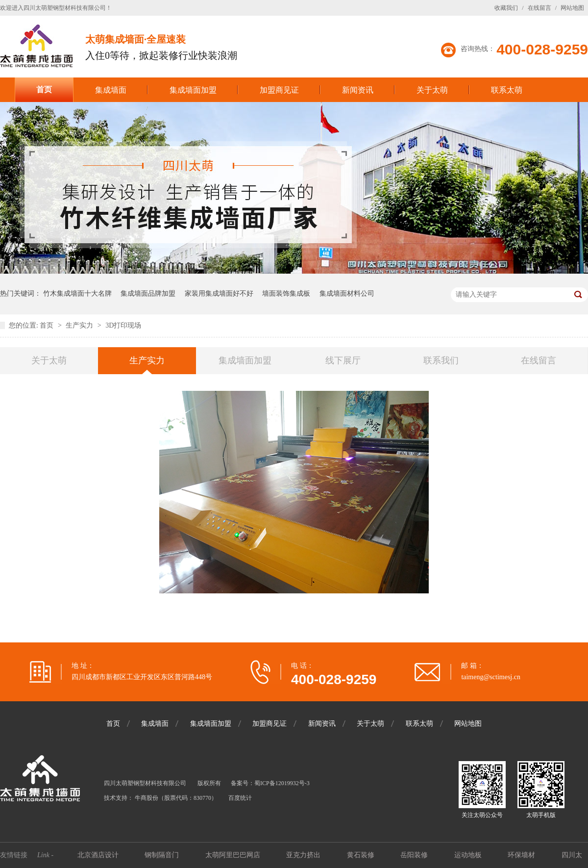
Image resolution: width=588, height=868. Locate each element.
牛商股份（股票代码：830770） (176, 798)
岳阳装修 (415, 855)
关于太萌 (432, 90)
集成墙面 (111, 90)
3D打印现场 (123, 325)
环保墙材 (522, 855)
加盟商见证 (279, 90)
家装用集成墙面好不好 (219, 294)
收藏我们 (506, 8)
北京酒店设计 (99, 855)
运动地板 (469, 855)
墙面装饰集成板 (286, 294)
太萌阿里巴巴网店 (234, 855)
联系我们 (441, 360)
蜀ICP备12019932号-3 (282, 783)
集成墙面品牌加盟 (148, 294)
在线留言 (539, 8)
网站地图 (572, 8)
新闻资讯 (358, 90)
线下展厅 (343, 360)
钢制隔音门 (163, 855)
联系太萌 (507, 90)
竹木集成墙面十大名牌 (77, 294)
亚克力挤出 (304, 855)
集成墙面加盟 (193, 90)
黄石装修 (362, 855)
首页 (44, 89)
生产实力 (80, 325)
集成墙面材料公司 (347, 294)
